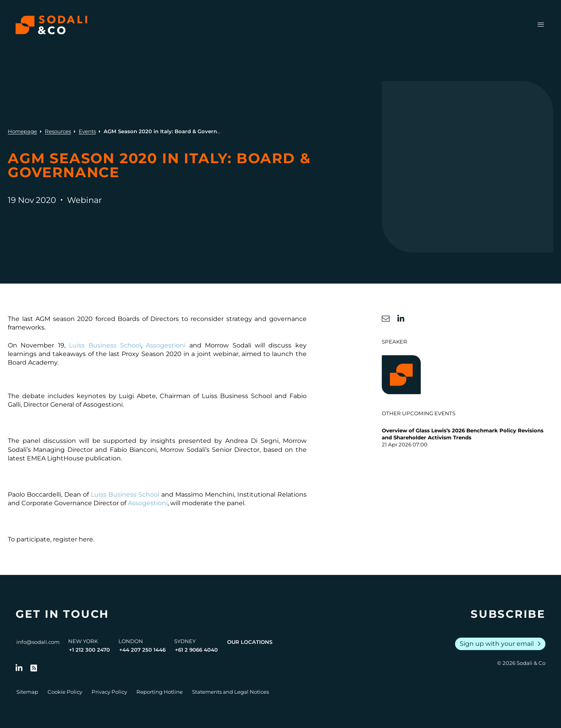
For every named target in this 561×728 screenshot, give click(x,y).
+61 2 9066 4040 (196, 650)
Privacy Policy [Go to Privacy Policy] (109, 692)
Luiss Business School (105, 345)
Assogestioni (166, 345)
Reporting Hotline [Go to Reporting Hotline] (160, 692)
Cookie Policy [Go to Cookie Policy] (65, 692)
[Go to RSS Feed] (34, 668)
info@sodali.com (38, 642)
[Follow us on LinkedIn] (19, 668)
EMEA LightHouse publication (74, 458)
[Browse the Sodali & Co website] (51, 25)
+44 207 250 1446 (142, 650)
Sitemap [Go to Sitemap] (27, 692)
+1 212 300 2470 (89, 650)
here (86, 539)
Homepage (22, 131)
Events (87, 131)
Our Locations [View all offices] (250, 642)
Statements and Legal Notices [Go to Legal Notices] (230, 692)
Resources (58, 131)
